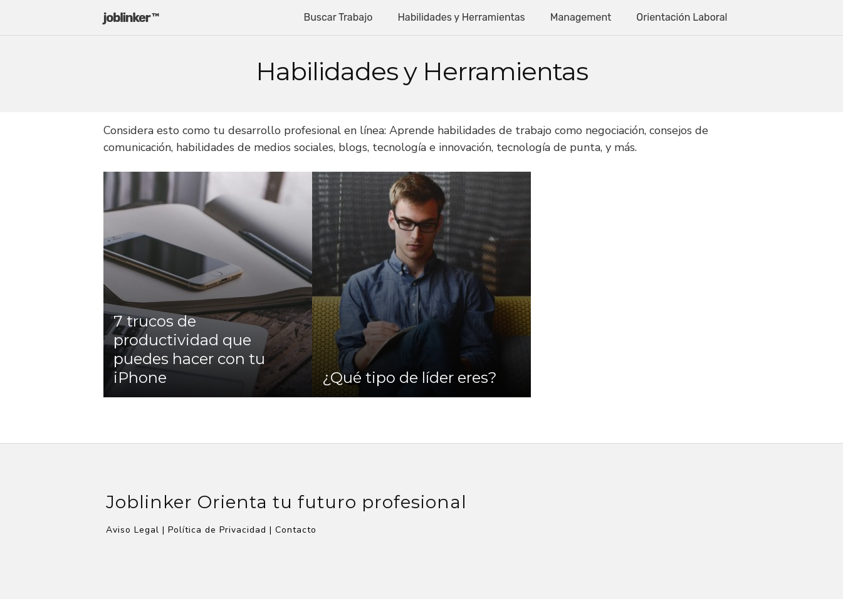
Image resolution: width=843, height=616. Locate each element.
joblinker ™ (131, 18)
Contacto (296, 530)
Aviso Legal (133, 530)
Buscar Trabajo (338, 17)
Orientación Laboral (682, 17)
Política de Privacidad (217, 530)
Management (581, 17)
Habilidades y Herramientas (461, 17)
